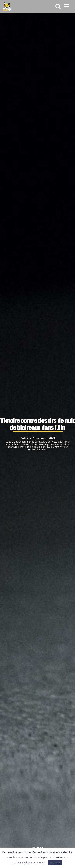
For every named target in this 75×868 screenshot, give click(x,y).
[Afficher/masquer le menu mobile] (67, 6)
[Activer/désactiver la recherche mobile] (58, 6)
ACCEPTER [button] (55, 863)
